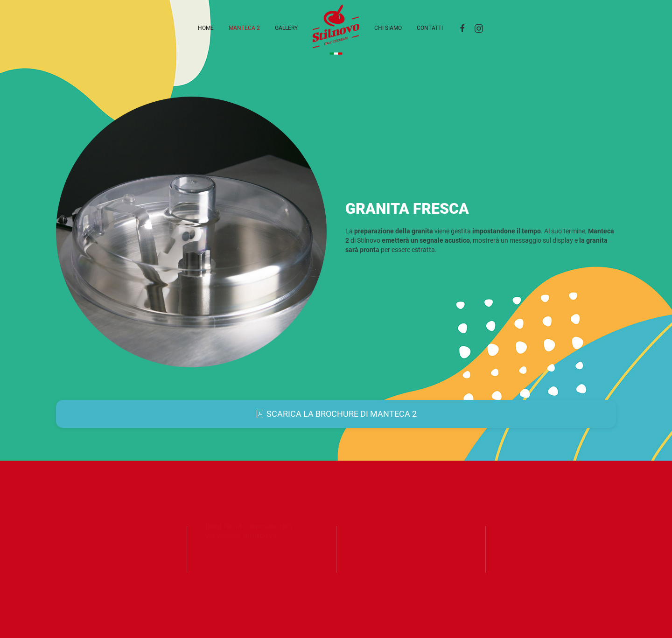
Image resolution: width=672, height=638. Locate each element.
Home (206, 28)
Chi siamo (388, 28)
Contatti (430, 28)
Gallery (286, 28)
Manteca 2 (244, 28)
